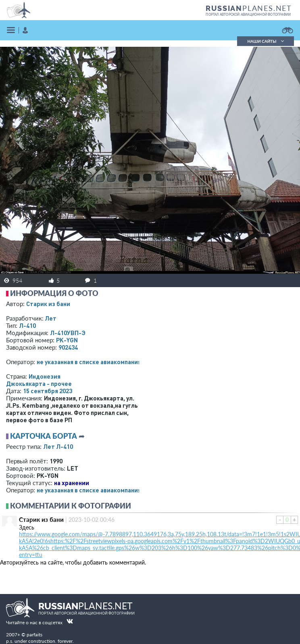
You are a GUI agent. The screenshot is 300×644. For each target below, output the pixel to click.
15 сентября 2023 (48, 391)
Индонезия (45, 376)
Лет (51, 318)
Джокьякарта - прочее (39, 383)
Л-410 (27, 325)
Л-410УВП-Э (68, 333)
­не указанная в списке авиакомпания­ (89, 362)
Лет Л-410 (58, 446)
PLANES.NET (249, 8)
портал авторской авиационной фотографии (248, 15)
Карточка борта (44, 436)
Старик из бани (48, 304)
